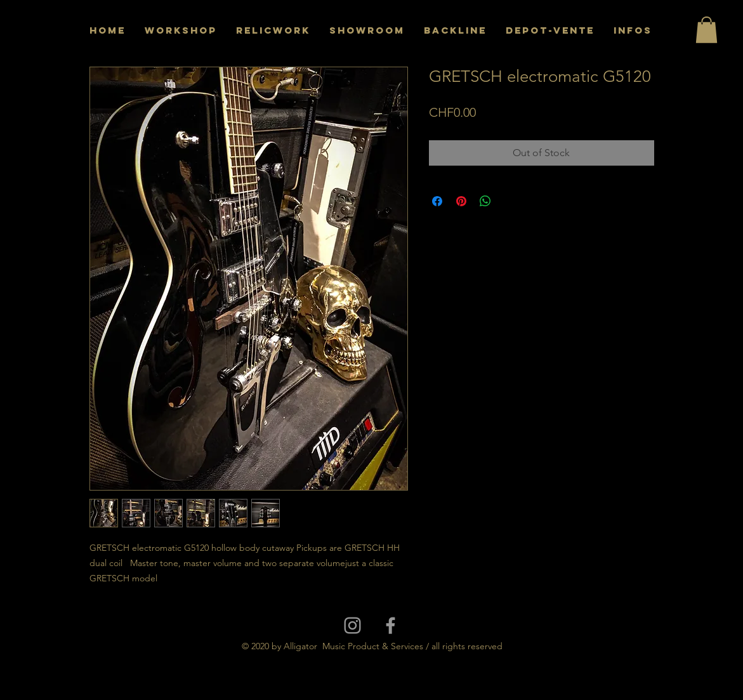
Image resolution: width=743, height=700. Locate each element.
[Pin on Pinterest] (461, 201)
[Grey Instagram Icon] (352, 625)
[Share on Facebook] (437, 201)
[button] (707, 30)
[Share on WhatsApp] (485, 201)
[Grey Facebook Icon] (391, 625)
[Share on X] (510, 201)
